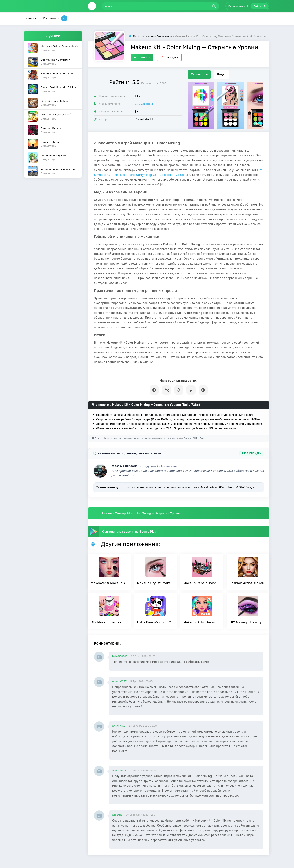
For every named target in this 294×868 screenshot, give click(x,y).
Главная (30, 18)
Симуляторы (144, 104)
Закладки (169, 57)
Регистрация (239, 6)
